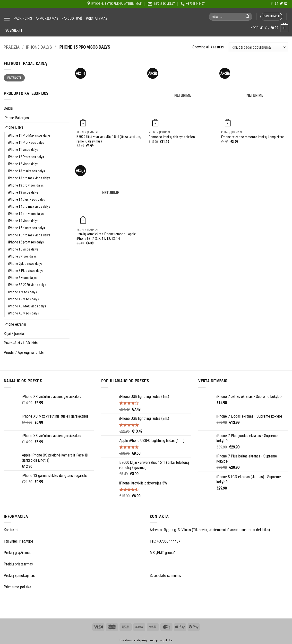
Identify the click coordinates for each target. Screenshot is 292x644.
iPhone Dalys (39, 47)
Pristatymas (97, 19)
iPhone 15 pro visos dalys (26, 242)
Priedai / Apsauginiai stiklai (24, 353)
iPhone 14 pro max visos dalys (29, 207)
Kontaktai (11, 530)
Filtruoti (14, 78)
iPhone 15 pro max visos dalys (29, 235)
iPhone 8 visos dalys (22, 278)
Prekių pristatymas (18, 564)
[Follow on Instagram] (277, 4)
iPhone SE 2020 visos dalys (27, 285)
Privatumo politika (17, 587)
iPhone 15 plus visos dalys (27, 228)
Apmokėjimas (47, 19)
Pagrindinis (23, 19)
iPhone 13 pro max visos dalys (29, 178)
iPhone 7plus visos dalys (25, 264)
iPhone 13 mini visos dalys (27, 171)
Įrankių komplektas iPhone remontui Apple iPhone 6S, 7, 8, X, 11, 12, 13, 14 (106, 236)
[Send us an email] (286, 4)
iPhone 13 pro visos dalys (26, 185)
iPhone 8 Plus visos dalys (26, 271)
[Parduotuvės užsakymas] (258, 47)
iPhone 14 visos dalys (23, 221)
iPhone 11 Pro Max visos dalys (29, 136)
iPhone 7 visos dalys (22, 256)
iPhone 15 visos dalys (23, 249)
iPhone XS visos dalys (24, 313)
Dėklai (8, 108)
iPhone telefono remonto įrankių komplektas (253, 137)
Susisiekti (14, 31)
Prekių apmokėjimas (19, 576)
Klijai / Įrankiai (14, 334)
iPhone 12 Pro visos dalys (26, 157)
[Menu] (7, 19)
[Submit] (248, 17)
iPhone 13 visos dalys (23, 192)
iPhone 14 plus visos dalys (27, 200)
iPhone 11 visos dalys (23, 150)
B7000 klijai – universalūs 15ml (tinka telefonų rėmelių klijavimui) (109, 139)
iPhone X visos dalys (23, 292)
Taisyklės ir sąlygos (19, 541)
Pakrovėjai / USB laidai (21, 343)
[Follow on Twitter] (281, 4)
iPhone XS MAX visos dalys (27, 306)
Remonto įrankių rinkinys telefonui (173, 137)
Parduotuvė (72, 19)
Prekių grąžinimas (17, 553)
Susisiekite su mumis (165, 576)
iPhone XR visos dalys (24, 299)
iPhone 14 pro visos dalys (26, 214)
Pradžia (12, 47)
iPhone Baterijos (16, 118)
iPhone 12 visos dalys (23, 164)
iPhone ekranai (15, 324)
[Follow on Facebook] (272, 4)
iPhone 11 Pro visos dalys (26, 143)
